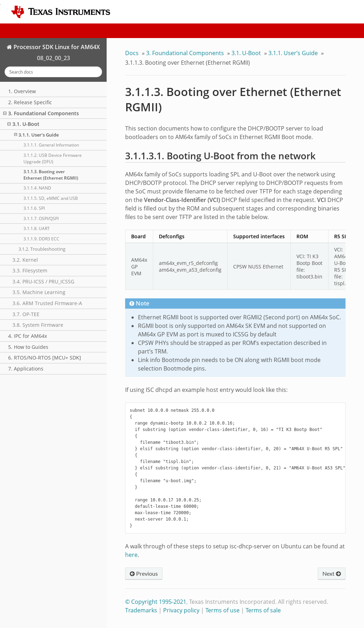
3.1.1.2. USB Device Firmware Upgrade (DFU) (53, 158)
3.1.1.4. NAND (37, 188)
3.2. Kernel (25, 260)
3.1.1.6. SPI (34, 208)
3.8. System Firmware (38, 325)
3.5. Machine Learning (39, 292)
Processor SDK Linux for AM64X (56, 47)
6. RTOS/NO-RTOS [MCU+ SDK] (45, 358)
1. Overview (22, 91)
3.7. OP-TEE (26, 314)
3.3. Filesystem (30, 270)
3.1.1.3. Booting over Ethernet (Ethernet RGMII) (51, 175)
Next (332, 573)
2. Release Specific (30, 102)
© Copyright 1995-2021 (156, 602)
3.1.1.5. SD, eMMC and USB (51, 198)
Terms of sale (263, 610)
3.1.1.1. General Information (51, 145)
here (131, 555)
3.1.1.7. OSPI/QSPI (41, 219)
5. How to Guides (28, 347)
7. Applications (26, 369)
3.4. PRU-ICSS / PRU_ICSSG (43, 281)
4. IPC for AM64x (28, 336)
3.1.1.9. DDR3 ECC (41, 239)
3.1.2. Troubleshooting (42, 249)
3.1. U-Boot (23, 124)
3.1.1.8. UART (37, 228)
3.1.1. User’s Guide (36, 135)
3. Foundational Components (41, 113)
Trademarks (141, 610)
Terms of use (223, 610)
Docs (132, 53)
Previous (144, 573)
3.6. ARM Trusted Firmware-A (47, 303)
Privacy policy (181, 610)
